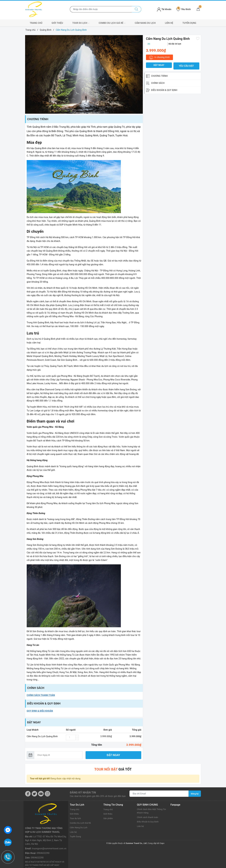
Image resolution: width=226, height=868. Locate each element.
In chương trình (159, 57)
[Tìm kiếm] (136, 9)
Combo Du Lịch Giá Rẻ (112, 23)
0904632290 (43, 832)
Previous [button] (27, 74)
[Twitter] (34, 793)
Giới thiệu (57, 23)
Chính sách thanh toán (148, 817)
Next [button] (140, 74)
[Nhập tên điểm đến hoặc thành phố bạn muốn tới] (101, 9)
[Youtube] (41, 793)
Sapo (162, 843)
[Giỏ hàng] (198, 9)
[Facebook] (28, 793)
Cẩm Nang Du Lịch (145, 23)
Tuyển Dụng (189, 23)
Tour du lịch (81, 23)
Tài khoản (164, 9)
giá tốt (113, 769)
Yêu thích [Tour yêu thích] (183, 9)
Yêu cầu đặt (186, 66)
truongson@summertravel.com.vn (49, 827)
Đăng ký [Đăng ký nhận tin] (195, 793)
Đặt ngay (113, 755)
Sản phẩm (109, 818)
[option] (84, 74)
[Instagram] (47, 793)
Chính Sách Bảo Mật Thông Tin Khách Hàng (151, 811)
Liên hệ (169, 23)
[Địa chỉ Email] (159, 793)
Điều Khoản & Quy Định (149, 822)
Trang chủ (36, 23)
